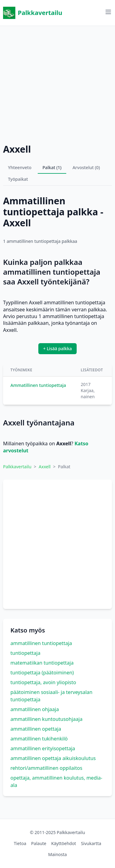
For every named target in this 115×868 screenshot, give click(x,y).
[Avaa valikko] (108, 12)
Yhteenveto (20, 167)
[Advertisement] (57, 83)
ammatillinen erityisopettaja (43, 748)
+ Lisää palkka (58, 349)
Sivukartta (91, 843)
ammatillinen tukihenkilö (39, 739)
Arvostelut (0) (86, 167)
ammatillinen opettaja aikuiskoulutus (53, 758)
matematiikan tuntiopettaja (42, 663)
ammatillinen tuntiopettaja (41, 643)
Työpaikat (18, 179)
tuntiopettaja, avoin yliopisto (43, 682)
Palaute (39, 843)
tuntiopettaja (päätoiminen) (42, 673)
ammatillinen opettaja (36, 729)
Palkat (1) (52, 167)
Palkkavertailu (33, 13)
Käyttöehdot (64, 843)
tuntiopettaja (25, 653)
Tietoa (20, 843)
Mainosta (57, 854)
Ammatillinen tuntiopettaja (38, 385)
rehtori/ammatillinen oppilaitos (46, 768)
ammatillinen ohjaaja (35, 709)
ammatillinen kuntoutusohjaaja (46, 719)
